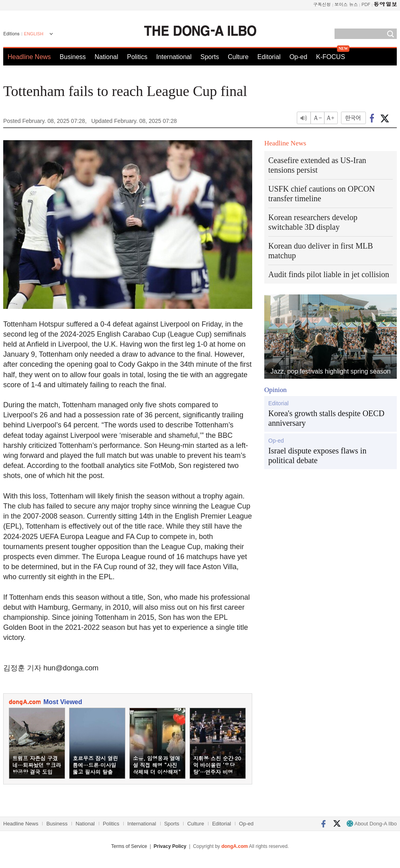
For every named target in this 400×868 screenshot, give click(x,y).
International (174, 57)
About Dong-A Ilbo (372, 824)
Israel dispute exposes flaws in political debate (317, 455)
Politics (137, 57)
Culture (238, 57)
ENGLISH (34, 34)
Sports (210, 57)
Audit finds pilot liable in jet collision (329, 274)
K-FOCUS (331, 57)
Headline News (29, 57)
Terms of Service (129, 846)
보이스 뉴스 (346, 4)
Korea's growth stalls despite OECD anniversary (326, 418)
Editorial (269, 57)
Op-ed (298, 57)
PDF (366, 4)
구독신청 (322, 4)
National (107, 57)
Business (73, 57)
